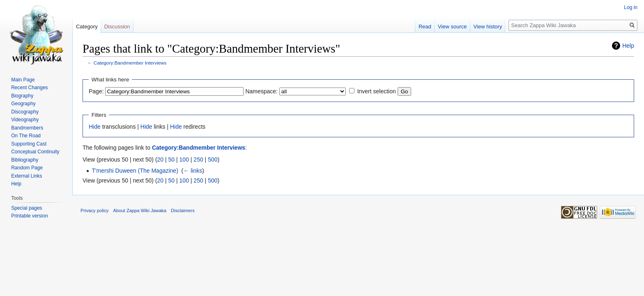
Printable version (29, 216)
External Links (26, 176)
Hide (95, 127)
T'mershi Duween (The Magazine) (135, 171)
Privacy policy (94, 210)
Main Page (23, 80)
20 (161, 160)
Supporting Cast (29, 144)
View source (452, 27)
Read (425, 27)
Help (628, 46)
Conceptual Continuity (35, 152)
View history (488, 27)
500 (213, 160)
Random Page (27, 168)
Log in (631, 7)
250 (198, 160)
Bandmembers (27, 128)
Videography (25, 120)
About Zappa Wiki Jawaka (140, 210)
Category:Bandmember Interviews (130, 63)
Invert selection (377, 91)
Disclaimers (183, 210)
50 (172, 160)
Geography (23, 104)
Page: (96, 91)
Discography (25, 112)
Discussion (117, 27)
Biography (22, 96)
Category (87, 27)
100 (184, 160)
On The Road (26, 136)
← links (193, 171)
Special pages (26, 208)
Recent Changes (29, 88)
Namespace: (261, 91)
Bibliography (25, 160)
